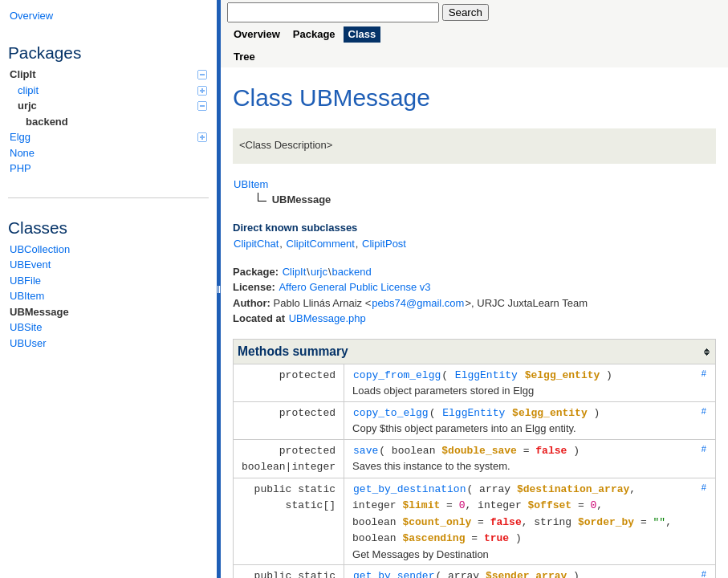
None (22, 153)
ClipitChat (256, 244)
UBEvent (30, 265)
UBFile (25, 281)
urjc (112, 106)
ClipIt (108, 74)
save (366, 448)
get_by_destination (409, 485)
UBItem (27, 296)
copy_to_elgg (391, 411)
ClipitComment (321, 244)
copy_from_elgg (397, 374)
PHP (20, 168)
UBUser (28, 343)
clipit (112, 90)
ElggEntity (486, 374)
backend (47, 122)
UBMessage (39, 312)
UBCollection (40, 249)
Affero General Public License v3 (354, 287)
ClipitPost (384, 244)
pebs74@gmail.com (418, 303)
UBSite (26, 327)
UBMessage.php (327, 318)
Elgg (108, 137)
